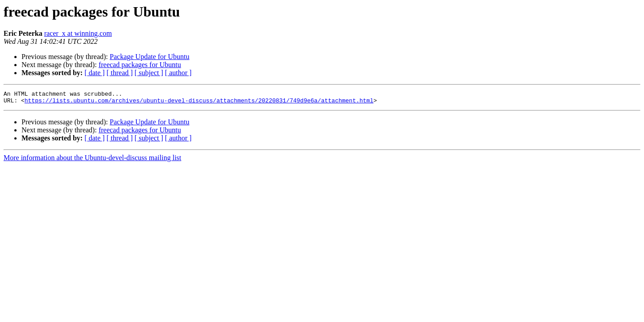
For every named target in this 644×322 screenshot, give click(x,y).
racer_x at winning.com (78, 33)
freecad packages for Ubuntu (140, 65)
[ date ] (95, 73)
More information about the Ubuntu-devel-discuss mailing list (92, 160)
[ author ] (178, 73)
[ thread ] (120, 73)
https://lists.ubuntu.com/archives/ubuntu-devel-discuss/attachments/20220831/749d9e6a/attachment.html (199, 103)
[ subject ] (149, 73)
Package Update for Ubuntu (149, 57)
